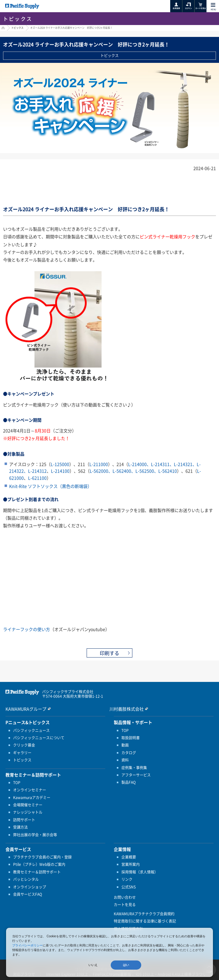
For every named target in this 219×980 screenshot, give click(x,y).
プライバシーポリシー (27, 945)
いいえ (93, 965)
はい (126, 965)
